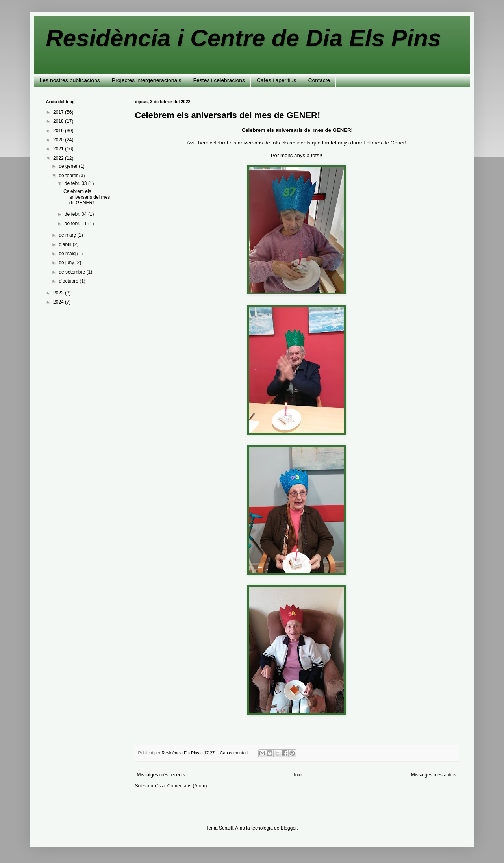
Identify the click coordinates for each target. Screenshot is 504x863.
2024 (59, 302)
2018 (59, 121)
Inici (298, 775)
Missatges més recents (161, 775)
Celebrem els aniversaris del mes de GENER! (228, 115)
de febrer (69, 176)
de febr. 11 (76, 224)
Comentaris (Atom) (187, 786)
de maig (68, 254)
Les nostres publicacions (70, 80)
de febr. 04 (76, 214)
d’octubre (69, 281)
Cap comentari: (235, 753)
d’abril (66, 244)
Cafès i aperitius (276, 80)
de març (68, 235)
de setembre (72, 272)
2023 (59, 293)
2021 (59, 149)
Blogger (289, 828)
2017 (59, 112)
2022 (59, 158)
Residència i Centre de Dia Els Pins (244, 38)
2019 (59, 131)
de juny (67, 263)
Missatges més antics (434, 775)
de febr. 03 (76, 183)
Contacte (319, 80)
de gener (69, 166)
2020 (59, 140)
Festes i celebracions (219, 80)
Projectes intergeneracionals (147, 80)
